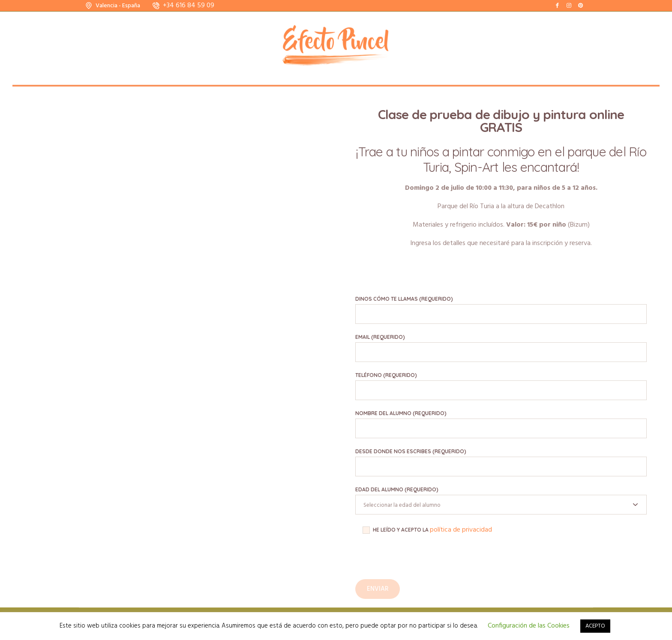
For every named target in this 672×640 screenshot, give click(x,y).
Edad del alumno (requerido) (397, 489)
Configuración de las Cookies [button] (529, 626)
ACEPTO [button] (595, 626)
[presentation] (420, 562)
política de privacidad (461, 530)
